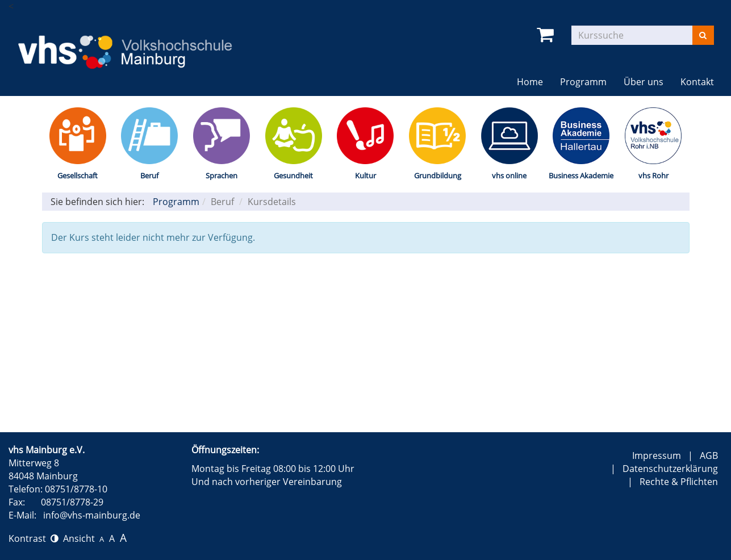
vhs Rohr (653, 175)
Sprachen (222, 175)
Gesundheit (293, 175)
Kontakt (697, 82)
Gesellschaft (78, 175)
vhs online (509, 175)
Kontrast (34, 538)
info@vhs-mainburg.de (92, 515)
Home (530, 82)
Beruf (149, 175)
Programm (583, 82)
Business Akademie (581, 175)
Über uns (644, 82)
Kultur (365, 175)
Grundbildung (438, 175)
